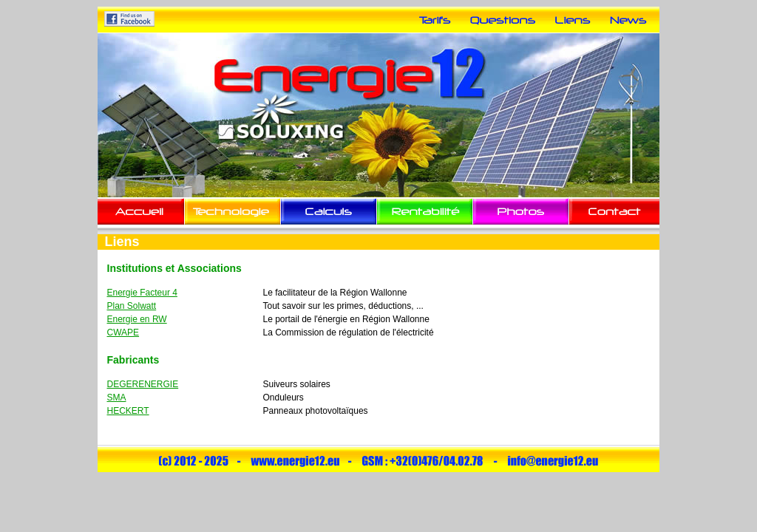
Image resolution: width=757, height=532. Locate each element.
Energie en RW (137, 319)
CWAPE (123, 332)
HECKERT (128, 411)
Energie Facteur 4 (142, 293)
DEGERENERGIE (143, 384)
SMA (117, 398)
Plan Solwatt (132, 306)
